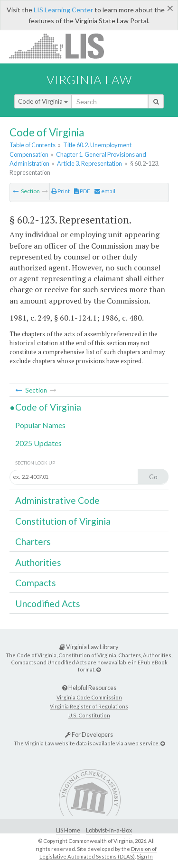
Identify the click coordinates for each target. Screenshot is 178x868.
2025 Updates (38, 443)
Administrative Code (57, 500)
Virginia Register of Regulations (89, 706)
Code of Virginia (43, 101)
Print (61, 191)
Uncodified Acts (48, 604)
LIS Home (68, 830)
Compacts (36, 583)
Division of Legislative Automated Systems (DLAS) (98, 853)
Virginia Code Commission (89, 697)
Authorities (38, 562)
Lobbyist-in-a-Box (109, 830)
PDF (82, 191)
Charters (33, 541)
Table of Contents (33, 145)
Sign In (145, 856)
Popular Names (40, 425)
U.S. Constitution (89, 715)
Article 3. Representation (89, 163)
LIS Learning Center (63, 10)
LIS (62, 46)
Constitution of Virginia (63, 521)
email (105, 191)
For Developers (89, 734)
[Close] (170, 8)
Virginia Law (89, 80)
